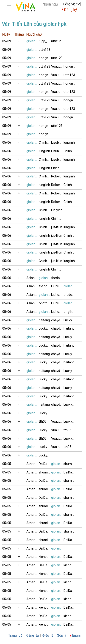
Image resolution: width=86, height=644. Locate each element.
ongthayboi (45, 303)
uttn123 (57, 41)
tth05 (43, 422)
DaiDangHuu (45, 464)
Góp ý (62, 636)
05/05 (7, 464)
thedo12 (57, 278)
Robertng (57, 176)
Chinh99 (45, 143)
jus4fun (57, 227)
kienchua (45, 557)
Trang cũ (15, 636)
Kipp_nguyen (45, 41)
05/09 (7, 41)
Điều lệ (48, 636)
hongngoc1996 (45, 58)
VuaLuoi (57, 67)
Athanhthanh (33, 464)
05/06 (7, 143)
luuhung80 (57, 286)
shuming (70, 464)
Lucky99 (70, 320)
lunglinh (69, 143)
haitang (44, 320)
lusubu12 (57, 143)
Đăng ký (71, 10)
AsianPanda (33, 278)
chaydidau (57, 320)
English (77, 636)
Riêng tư (32, 636)
